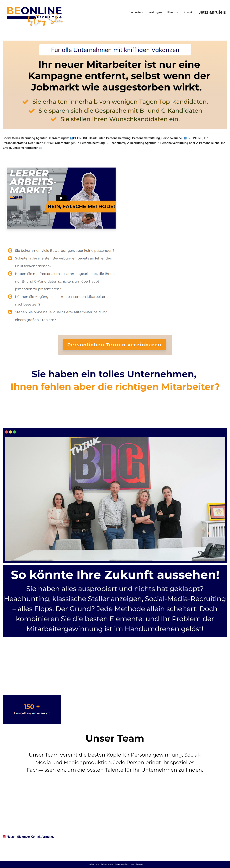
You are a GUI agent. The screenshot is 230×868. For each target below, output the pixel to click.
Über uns (173, 12)
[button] (142, 12)
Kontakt (188, 12)
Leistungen (155, 12)
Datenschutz (131, 864)
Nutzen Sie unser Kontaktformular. (28, 837)
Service (64, 420)
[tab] (27, 420)
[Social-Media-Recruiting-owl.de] (34, 15)
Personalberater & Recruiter (27, 420)
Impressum (121, 864)
